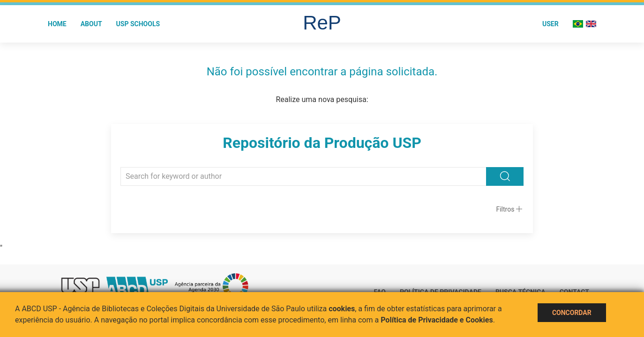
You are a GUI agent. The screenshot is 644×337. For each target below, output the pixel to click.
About (91, 24)
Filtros (505, 209)
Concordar (572, 313)
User (550, 24)
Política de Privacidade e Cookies (437, 320)
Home (57, 24)
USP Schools (138, 24)
